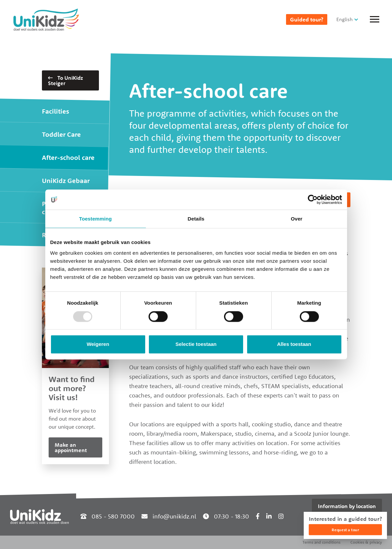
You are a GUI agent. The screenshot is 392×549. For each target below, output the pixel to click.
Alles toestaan (294, 344)
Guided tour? (307, 19)
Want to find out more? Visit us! (72, 388)
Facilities (55, 111)
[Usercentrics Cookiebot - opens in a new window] (313, 199)
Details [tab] (196, 219)
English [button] (345, 19)
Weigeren (98, 344)
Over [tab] (297, 219)
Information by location (347, 506)
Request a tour (345, 530)
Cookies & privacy (366, 542)
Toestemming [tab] (96, 219)
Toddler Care (61, 134)
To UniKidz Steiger (66, 80)
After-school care (68, 157)
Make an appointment (71, 447)
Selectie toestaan (196, 344)
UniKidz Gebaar (66, 180)
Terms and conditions (321, 542)
